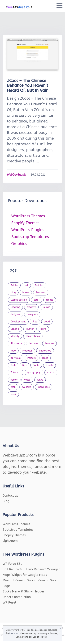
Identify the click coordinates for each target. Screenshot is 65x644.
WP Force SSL (12, 564)
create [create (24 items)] (50, 300)
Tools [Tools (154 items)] (36, 365)
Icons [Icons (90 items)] (43, 329)
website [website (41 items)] (27, 387)
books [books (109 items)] (26, 293)
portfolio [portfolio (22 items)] (16, 358)
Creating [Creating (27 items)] (15, 307)
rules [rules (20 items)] (45, 358)
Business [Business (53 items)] (41, 293)
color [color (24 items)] (36, 300)
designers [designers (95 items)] (32, 314)
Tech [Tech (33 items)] (13, 365)
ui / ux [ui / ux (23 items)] (51, 373)
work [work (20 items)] (13, 394)
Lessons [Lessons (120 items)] (49, 343)
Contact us (10, 496)
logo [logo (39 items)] (13, 351)
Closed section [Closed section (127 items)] (19, 300)
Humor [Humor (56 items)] (30, 329)
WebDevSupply (17, 175)
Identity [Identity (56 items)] (15, 336)
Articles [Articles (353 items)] (39, 285)
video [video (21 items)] (27, 380)
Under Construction (17, 597)
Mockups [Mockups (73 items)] (27, 351)
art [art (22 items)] (26, 285)
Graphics (19, 244)
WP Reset (9, 602)
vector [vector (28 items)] (14, 380)
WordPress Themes (28, 216)
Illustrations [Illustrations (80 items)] (33, 336)
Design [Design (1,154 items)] (46, 307)
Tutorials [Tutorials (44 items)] (16, 373)
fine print (14, 633)
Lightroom (10, 541)
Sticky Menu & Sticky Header (23, 591)
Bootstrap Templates (30, 237)
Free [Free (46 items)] (35, 322)
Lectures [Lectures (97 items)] (34, 343)
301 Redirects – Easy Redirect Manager (31, 569)
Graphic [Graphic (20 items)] (15, 329)
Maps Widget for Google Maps (25, 575)
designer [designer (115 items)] (15, 314)
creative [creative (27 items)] (31, 307)
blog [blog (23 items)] (13, 293)
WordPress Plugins (28, 230)
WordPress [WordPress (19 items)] (44, 387)
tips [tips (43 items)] (24, 365)
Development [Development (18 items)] (18, 322)
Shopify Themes (25, 223)
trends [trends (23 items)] (50, 365)
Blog (6, 501)
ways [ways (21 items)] (40, 380)
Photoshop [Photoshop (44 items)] (45, 351)
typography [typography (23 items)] (34, 373)
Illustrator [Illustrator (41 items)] (16, 343)
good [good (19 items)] (47, 322)
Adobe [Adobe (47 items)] (14, 285)
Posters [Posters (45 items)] (32, 358)
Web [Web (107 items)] (13, 387)
